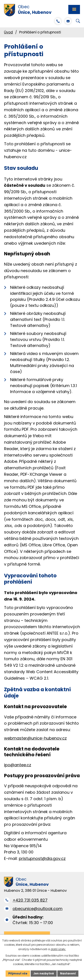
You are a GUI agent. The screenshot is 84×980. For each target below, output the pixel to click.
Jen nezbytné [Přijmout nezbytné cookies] (44, 973)
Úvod (8, 32)
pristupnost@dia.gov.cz (42, 858)
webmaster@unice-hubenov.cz (35, 738)
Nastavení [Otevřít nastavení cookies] (68, 973)
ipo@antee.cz (18, 765)
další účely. (58, 949)
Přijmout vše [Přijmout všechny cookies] (18, 973)
